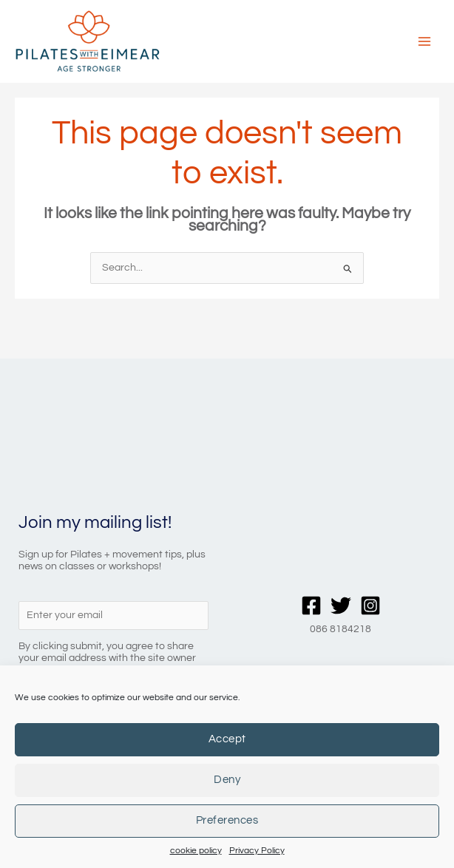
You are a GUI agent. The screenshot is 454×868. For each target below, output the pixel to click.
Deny (227, 780)
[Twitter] (341, 627)
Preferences (227, 820)
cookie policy (196, 851)
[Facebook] (311, 627)
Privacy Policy (257, 851)
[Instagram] (370, 627)
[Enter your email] (113, 638)
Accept (227, 739)
